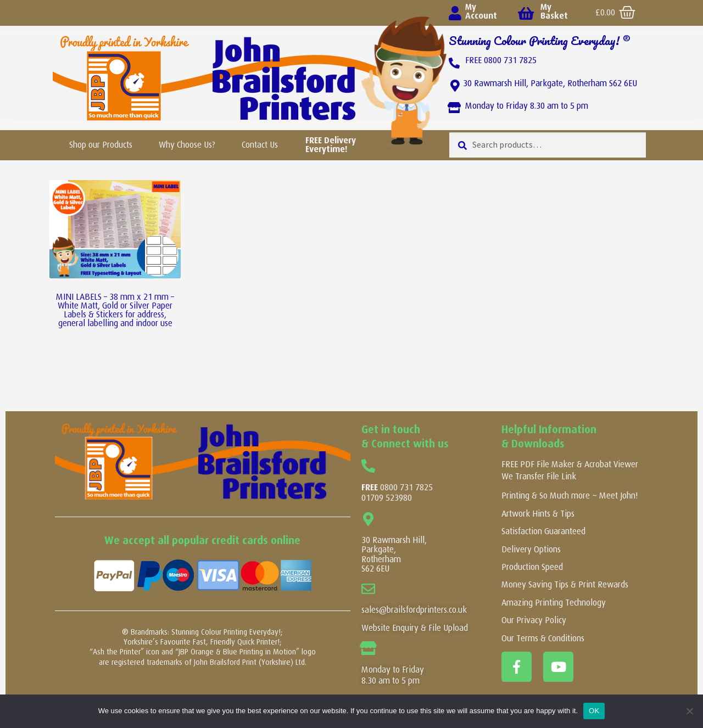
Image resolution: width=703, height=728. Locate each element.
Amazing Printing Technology (554, 603)
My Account (481, 11)
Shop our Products (101, 145)
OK (594, 711)
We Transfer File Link (539, 476)
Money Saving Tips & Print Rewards (565, 584)
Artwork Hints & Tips (538, 514)
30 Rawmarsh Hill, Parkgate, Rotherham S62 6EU (550, 83)
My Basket (554, 11)
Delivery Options (531, 549)
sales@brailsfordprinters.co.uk (414, 610)
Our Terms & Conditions (543, 638)
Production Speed (532, 567)
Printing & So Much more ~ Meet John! (570, 495)
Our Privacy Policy (534, 620)
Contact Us (260, 145)
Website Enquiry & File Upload (415, 628)
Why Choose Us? (187, 145)
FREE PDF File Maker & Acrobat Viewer (570, 464)
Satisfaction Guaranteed (543, 531)
